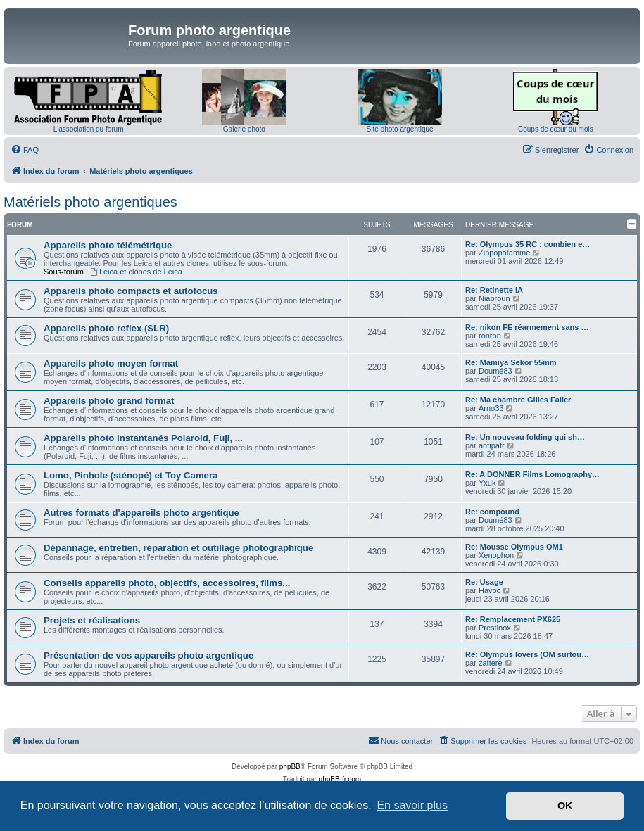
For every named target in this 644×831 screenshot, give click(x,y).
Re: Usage (484, 582)
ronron (490, 336)
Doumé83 (495, 371)
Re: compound (492, 512)
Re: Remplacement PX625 (513, 619)
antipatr (492, 445)
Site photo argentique (400, 129)
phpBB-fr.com (340, 779)
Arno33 (491, 408)
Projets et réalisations (92, 620)
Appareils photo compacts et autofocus (131, 291)
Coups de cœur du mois (556, 129)
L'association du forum (89, 129)
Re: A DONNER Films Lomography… (532, 474)
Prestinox (495, 628)
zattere (491, 663)
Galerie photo (244, 129)
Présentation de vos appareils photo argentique (149, 655)
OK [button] (565, 806)
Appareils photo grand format (109, 401)
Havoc (490, 590)
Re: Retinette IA (494, 290)
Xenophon (496, 555)
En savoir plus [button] (412, 805)
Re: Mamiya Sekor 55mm (511, 362)
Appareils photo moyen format (111, 363)
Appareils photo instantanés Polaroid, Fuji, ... (143, 438)
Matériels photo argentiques (90, 202)
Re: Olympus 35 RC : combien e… (528, 244)
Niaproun (494, 298)
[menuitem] (25, 150)
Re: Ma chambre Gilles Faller (518, 400)
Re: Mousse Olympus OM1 (514, 547)
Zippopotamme (504, 253)
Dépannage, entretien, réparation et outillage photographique (178, 548)
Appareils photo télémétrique (108, 245)
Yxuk (487, 483)
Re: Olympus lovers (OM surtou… (527, 654)
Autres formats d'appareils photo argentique (141, 513)
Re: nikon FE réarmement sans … (527, 327)
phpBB (290, 767)
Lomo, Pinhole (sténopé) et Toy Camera (131, 475)
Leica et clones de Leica (136, 272)
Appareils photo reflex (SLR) (106, 328)
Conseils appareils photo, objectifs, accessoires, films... (167, 583)
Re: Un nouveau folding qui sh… (525, 437)
